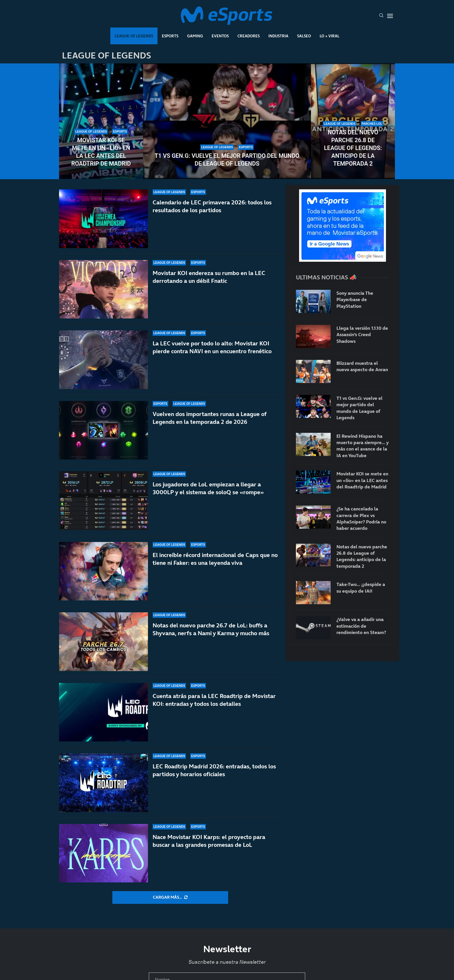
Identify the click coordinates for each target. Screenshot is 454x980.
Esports (170, 36)
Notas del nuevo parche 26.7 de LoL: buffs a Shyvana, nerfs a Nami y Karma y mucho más (211, 639)
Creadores (249, 36)
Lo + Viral (329, 36)
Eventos (220, 36)
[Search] (381, 16)
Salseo (304, 36)
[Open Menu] (390, 16)
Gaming (195, 36)
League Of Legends (134, 36)
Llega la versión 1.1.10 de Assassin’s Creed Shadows (362, 335)
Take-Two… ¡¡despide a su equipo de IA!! (361, 587)
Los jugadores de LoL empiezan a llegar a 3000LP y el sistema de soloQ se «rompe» (208, 488)
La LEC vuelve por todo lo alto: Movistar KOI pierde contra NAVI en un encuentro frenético (212, 347)
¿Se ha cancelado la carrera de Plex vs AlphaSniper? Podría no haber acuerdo (361, 518)
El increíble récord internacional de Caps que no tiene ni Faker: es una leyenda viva (215, 561)
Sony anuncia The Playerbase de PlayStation (355, 300)
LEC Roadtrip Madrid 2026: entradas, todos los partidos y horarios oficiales (214, 783)
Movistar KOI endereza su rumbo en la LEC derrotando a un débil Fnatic (209, 277)
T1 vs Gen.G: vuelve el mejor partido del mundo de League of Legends (227, 160)
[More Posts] (170, 897)
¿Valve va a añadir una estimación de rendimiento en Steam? (361, 626)
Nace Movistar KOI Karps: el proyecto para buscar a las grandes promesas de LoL (209, 848)
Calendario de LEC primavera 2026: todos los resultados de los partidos (212, 206)
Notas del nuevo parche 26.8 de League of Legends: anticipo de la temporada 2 (353, 148)
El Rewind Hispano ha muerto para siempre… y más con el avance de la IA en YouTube (363, 446)
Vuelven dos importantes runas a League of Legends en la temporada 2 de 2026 (209, 418)
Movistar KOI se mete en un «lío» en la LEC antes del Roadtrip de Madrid (101, 152)
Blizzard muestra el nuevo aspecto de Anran (362, 366)
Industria (278, 36)
